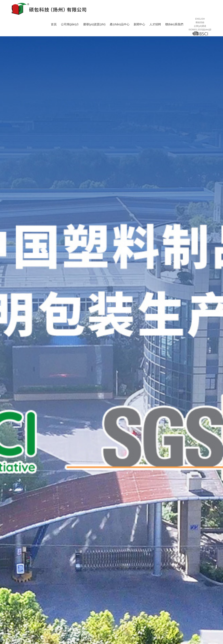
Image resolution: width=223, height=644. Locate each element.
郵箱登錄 (200, 25)
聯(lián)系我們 (174, 30)
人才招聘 (155, 30)
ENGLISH (200, 22)
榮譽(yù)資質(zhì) (94, 30)
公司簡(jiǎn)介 (70, 30)
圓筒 (96, 623)
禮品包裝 (66, 623)
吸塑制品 (124, 623)
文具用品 (109, 623)
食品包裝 (51, 623)
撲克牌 (138, 623)
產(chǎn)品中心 (120, 30)
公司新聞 (157, 518)
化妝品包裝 (83, 623)
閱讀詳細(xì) (29, 565)
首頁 (54, 30)
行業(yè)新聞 (179, 518)
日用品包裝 (35, 623)
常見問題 (202, 518)
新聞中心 (139, 30)
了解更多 (151, 503)
